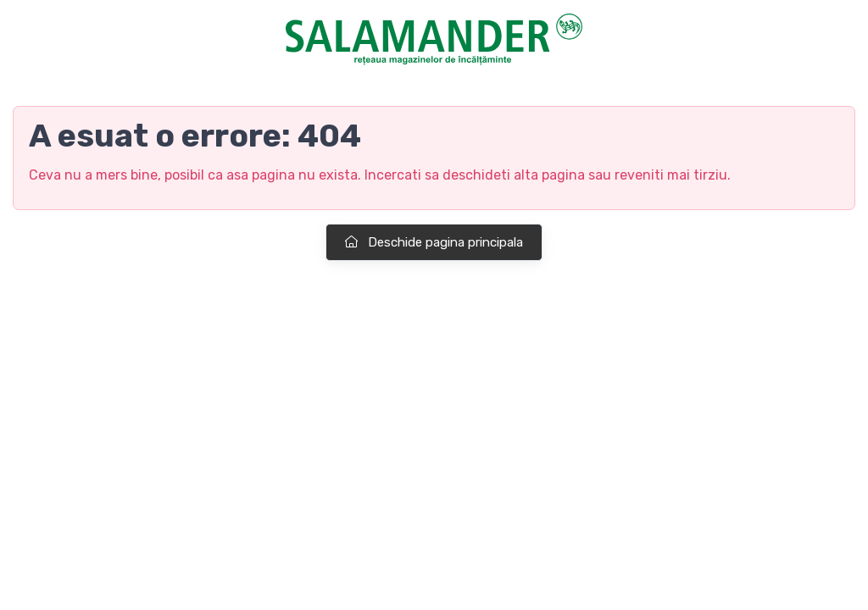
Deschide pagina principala (434, 242)
